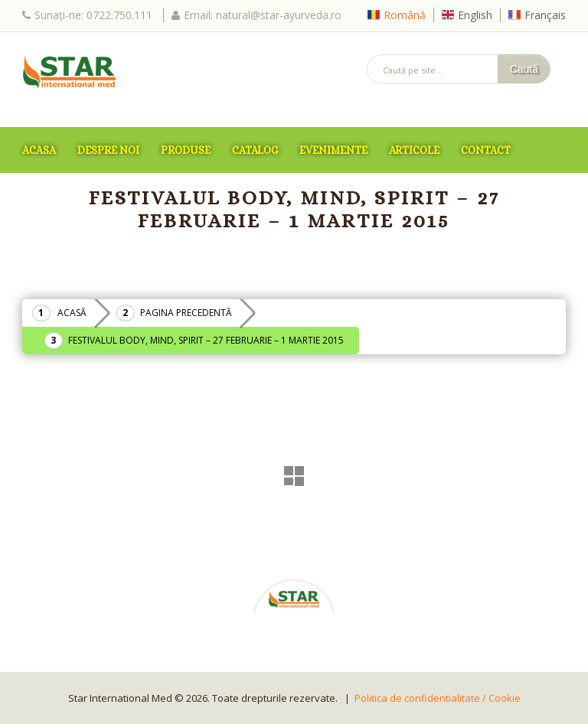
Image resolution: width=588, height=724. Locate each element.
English (475, 15)
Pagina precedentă (186, 313)
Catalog (255, 150)
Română (405, 15)
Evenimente (333, 150)
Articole (414, 150)
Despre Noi (108, 150)
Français (545, 15)
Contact (486, 150)
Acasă (72, 313)
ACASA (39, 150)
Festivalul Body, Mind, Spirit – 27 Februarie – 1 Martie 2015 (206, 340)
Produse (186, 150)
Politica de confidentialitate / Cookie (438, 698)
